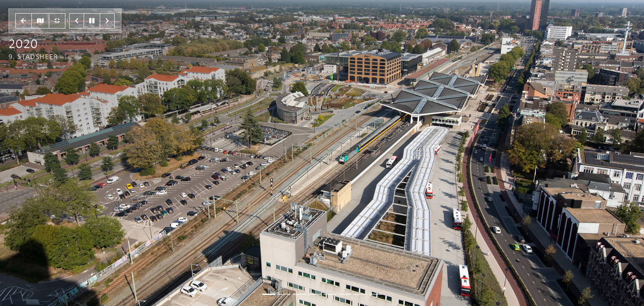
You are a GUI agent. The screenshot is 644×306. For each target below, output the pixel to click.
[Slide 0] (269, 294)
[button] (24, 21)
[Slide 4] (330, 294)
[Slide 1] (284, 294)
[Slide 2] (299, 294)
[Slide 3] (315, 294)
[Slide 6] (360, 294)
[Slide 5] (345, 294)
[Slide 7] (376, 294)
